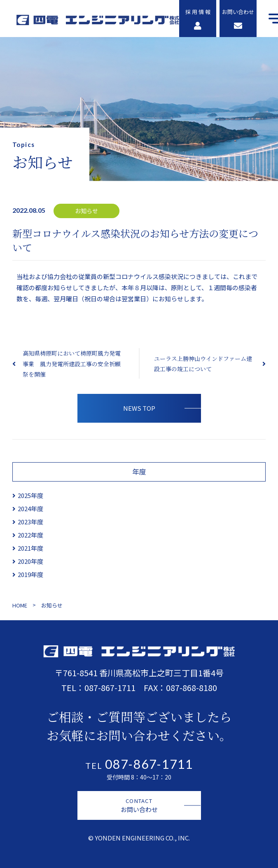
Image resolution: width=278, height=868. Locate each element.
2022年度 (30, 535)
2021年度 (30, 548)
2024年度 (30, 508)
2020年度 (30, 561)
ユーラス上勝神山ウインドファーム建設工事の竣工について (203, 364)
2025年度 (30, 495)
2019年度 (30, 574)
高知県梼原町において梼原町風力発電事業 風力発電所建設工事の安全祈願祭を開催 (72, 363)
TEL (139, 766)
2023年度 (30, 522)
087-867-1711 (110, 688)
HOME (20, 605)
